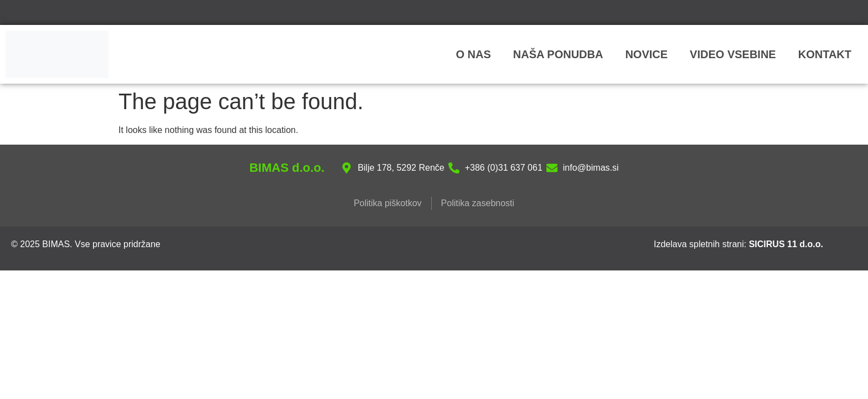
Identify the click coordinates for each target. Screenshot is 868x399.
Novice (646, 54)
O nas (473, 54)
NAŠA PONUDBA (558, 54)
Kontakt (825, 54)
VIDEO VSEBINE (733, 54)
